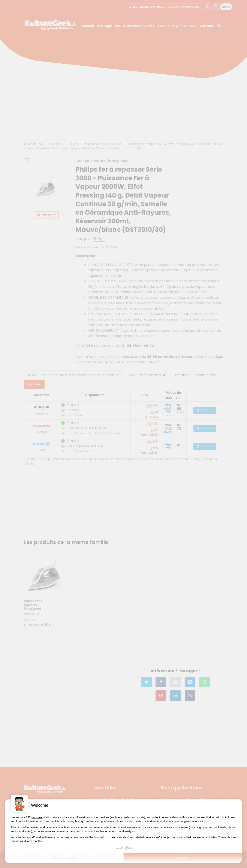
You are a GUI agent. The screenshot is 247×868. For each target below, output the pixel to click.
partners (37, 817)
